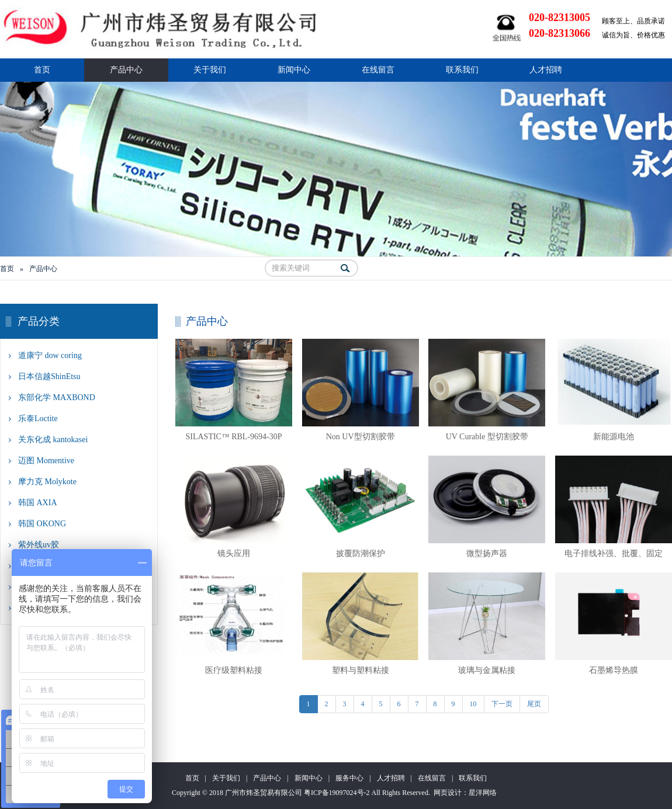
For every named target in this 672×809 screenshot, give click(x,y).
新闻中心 (294, 70)
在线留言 (378, 70)
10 (473, 704)
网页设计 (448, 793)
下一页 (502, 704)
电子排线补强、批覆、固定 (614, 553)
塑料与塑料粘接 (361, 670)
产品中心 (126, 70)
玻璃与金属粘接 (487, 670)
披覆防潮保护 (361, 553)
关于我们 (210, 70)
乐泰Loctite (38, 419)
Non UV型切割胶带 (361, 437)
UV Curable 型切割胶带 (487, 437)
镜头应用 (234, 553)
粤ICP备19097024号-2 (337, 793)
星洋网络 (483, 793)
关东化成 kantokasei (53, 440)
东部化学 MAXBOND (57, 397)
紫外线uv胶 (39, 545)
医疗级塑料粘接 (234, 670)
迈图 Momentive (46, 461)
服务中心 (349, 778)
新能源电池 (614, 437)
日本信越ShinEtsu (49, 376)
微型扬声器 (487, 553)
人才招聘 (546, 70)
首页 (42, 70)
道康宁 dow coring (50, 355)
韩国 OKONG (42, 524)
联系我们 (462, 70)
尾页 (534, 704)
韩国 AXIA (38, 503)
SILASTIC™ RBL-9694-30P (233, 437)
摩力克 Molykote (47, 482)
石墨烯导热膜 (614, 670)
